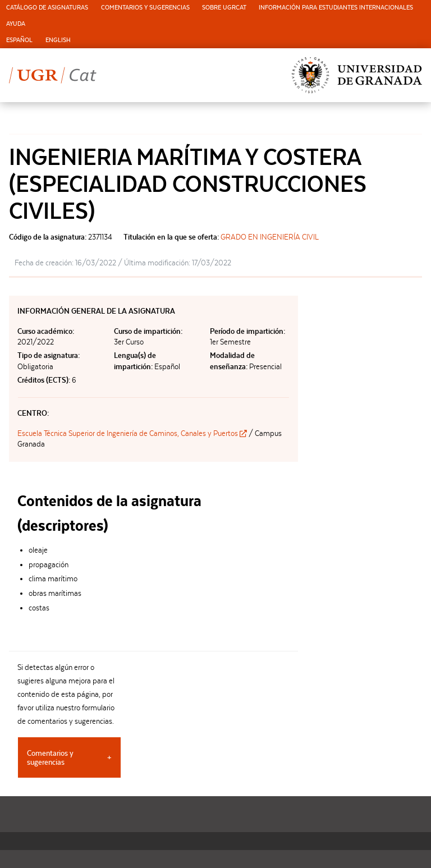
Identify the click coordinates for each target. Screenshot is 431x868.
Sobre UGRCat (224, 8)
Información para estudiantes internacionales (336, 8)
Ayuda (16, 24)
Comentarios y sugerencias (145, 8)
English (58, 40)
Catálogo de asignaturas (47, 8)
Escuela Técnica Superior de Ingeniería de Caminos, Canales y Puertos (133, 433)
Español (19, 40)
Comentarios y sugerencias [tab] (50, 757)
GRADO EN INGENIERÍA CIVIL (270, 237)
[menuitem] (47, 8)
